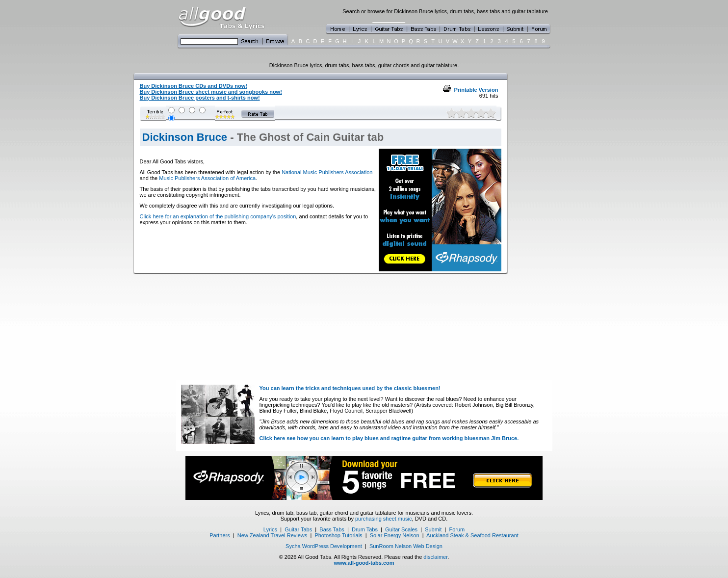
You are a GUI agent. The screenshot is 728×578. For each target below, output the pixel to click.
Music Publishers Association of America (207, 178)
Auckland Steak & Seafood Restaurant (472, 535)
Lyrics (270, 529)
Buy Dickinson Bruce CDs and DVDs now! (194, 86)
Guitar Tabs (298, 529)
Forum (457, 529)
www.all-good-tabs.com (364, 563)
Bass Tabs (332, 529)
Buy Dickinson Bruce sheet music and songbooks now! (211, 92)
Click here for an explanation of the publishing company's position (218, 216)
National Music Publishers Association (327, 172)
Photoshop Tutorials (338, 535)
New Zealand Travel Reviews (272, 535)
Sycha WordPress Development (324, 546)
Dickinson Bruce (185, 137)
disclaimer (435, 557)
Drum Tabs (365, 529)
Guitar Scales (401, 529)
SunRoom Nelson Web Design (406, 546)
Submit (433, 529)
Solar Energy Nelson (395, 535)
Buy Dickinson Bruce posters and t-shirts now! (200, 98)
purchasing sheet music (384, 519)
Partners (220, 535)
